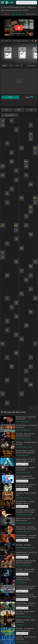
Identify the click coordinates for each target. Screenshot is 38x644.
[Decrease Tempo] (2, 41)
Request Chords (22, 464)
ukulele (17, 66)
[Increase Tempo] (10, 41)
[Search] (35, 3)
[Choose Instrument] (22, 65)
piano (11, 66)
